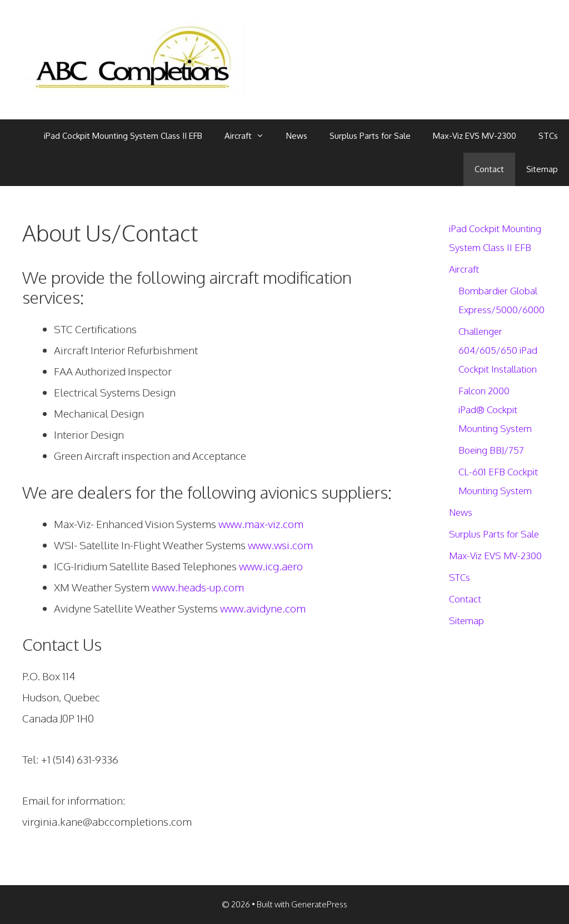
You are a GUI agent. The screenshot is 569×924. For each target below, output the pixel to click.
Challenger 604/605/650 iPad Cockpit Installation (498, 350)
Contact (489, 169)
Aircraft (250, 136)
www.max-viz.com (261, 524)
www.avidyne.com (263, 608)
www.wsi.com (280, 545)
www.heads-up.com (198, 587)
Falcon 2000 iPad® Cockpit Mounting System (495, 410)
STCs (548, 136)
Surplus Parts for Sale (370, 136)
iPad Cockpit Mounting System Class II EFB (123, 136)
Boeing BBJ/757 (491, 450)
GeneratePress (319, 904)
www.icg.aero (270, 566)
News (297, 136)
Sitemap (542, 169)
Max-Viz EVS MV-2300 (475, 136)
